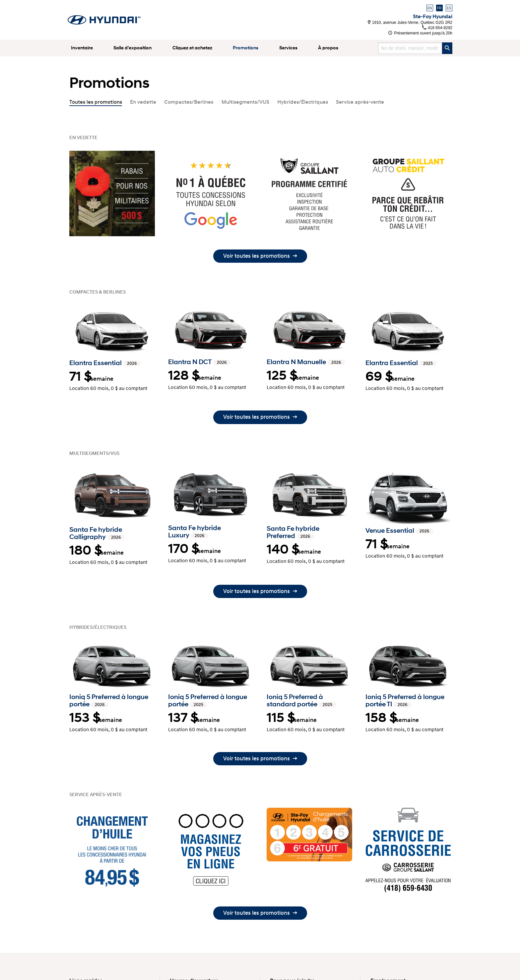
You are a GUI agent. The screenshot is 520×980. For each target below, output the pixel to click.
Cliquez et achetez (192, 48)
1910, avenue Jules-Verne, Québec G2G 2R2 (410, 23)
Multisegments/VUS (245, 102)
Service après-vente (360, 102)
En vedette (143, 102)
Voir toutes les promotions (260, 256)
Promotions (246, 48)
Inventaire (82, 48)
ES (449, 8)
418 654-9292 (437, 28)
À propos (328, 48)
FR (439, 8)
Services (288, 48)
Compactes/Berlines (189, 102)
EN (430, 8)
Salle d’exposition (132, 48)
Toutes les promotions (96, 102)
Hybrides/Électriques (303, 102)
